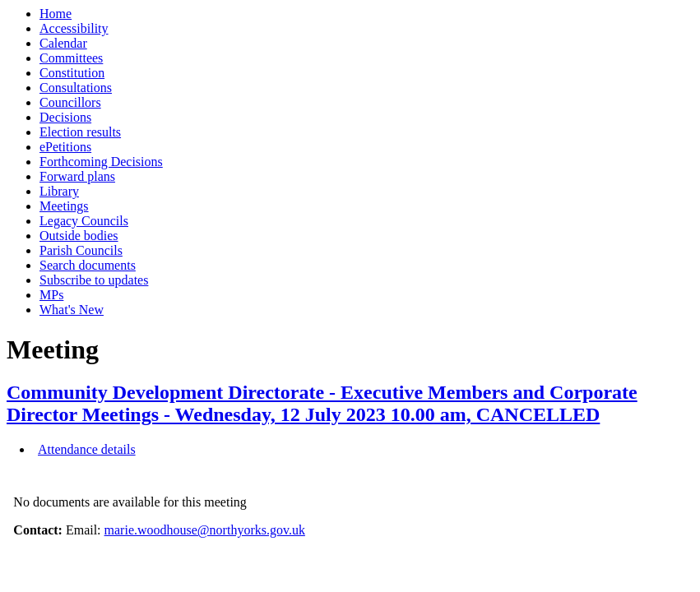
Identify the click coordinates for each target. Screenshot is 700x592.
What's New (72, 310)
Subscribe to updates (94, 280)
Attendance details (87, 449)
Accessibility (74, 28)
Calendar (63, 43)
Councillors (70, 102)
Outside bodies (79, 236)
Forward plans (77, 176)
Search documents (88, 265)
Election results (80, 132)
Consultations (76, 88)
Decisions (65, 117)
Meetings (64, 206)
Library (59, 191)
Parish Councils (81, 250)
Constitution (72, 73)
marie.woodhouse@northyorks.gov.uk (205, 530)
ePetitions (65, 147)
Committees (71, 58)
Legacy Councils (84, 221)
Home (56, 14)
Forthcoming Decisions (101, 162)
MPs (51, 295)
